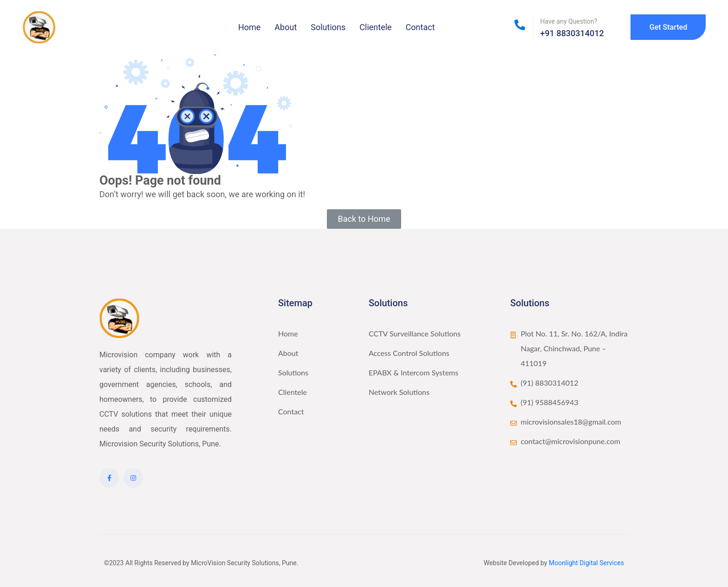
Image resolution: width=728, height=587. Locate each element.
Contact (420, 27)
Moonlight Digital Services (586, 563)
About (286, 27)
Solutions (328, 27)
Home (249, 27)
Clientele (375, 27)
